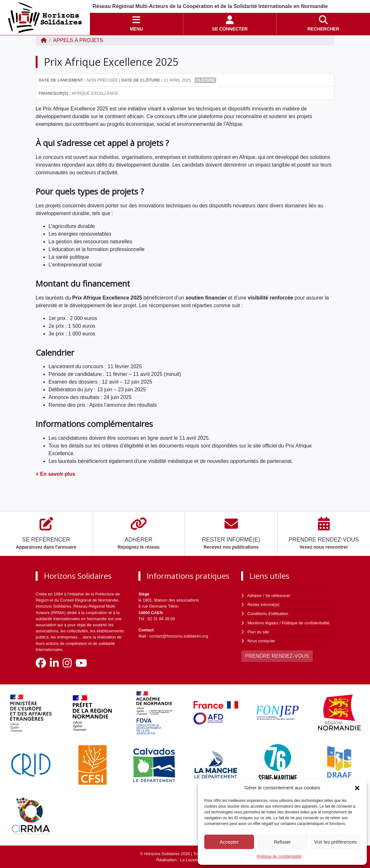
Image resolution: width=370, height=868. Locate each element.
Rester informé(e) (264, 605)
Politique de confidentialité (279, 856)
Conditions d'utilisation (268, 614)
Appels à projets (78, 40)
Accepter (229, 842)
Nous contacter (261, 641)
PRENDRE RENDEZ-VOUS (277, 656)
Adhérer (255, 596)
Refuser (282, 842)
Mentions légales (263, 623)
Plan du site (258, 632)
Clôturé (206, 80)
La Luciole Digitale (197, 860)
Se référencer (278, 596)
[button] (357, 788)
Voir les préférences (335, 842)
